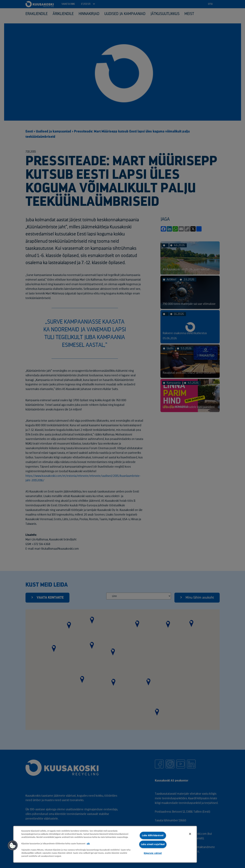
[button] (13, 845)
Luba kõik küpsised (153, 835)
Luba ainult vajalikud (153, 844)
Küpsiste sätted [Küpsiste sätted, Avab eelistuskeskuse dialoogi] (153, 853)
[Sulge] (190, 834)
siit (88, 843)
